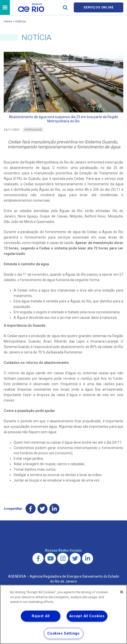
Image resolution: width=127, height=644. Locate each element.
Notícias (21, 22)
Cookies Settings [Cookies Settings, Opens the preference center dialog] (63, 633)
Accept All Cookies (87, 616)
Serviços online (99, 8)
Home (8, 22)
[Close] (122, 592)
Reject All (41, 616)
